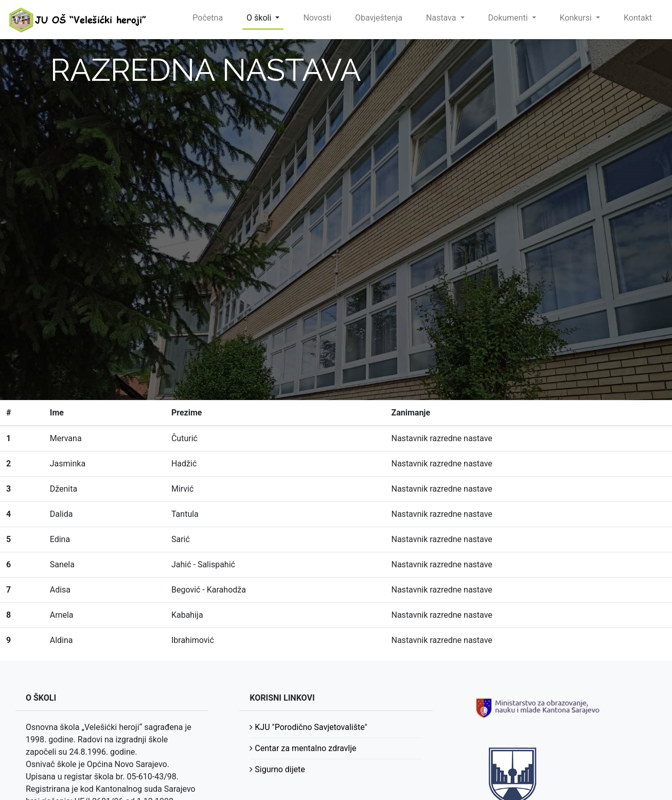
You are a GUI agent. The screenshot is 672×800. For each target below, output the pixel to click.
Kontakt (638, 18)
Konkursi (577, 18)
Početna (208, 18)
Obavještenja (379, 18)
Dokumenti (509, 18)
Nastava (442, 18)
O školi (260, 18)
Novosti (317, 18)
